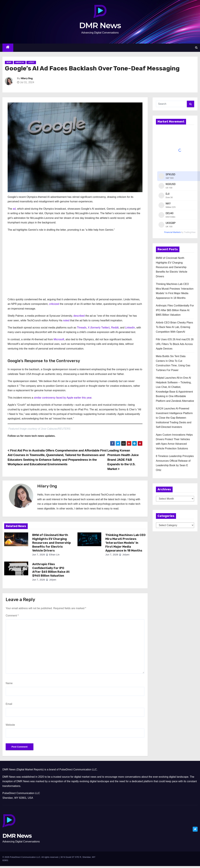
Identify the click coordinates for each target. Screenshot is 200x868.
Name (9, 683)
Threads (82, 328)
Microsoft (59, 339)
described (79, 316)
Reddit (115, 328)
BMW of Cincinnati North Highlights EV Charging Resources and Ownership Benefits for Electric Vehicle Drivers (52, 543)
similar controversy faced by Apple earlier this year (63, 398)
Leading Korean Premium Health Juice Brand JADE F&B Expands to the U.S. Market (123, 460)
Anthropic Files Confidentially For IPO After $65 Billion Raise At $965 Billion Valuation (51, 570)
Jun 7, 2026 (39, 555)
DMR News (100, 25)
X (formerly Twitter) (99, 328)
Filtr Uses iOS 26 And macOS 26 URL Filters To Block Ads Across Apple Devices (175, 344)
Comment (12, 616)
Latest (31, 62)
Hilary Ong (27, 78)
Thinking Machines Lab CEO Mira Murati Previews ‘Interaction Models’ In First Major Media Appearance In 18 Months (125, 543)
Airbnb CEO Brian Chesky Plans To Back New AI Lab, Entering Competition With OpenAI (174, 327)
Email (9, 704)
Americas (20, 62)
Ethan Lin (53, 555)
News (9, 62)
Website (10, 725)
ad (14, 209)
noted (66, 320)
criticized (54, 304)
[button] (196, 48)
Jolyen (124, 555)
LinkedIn (130, 328)
